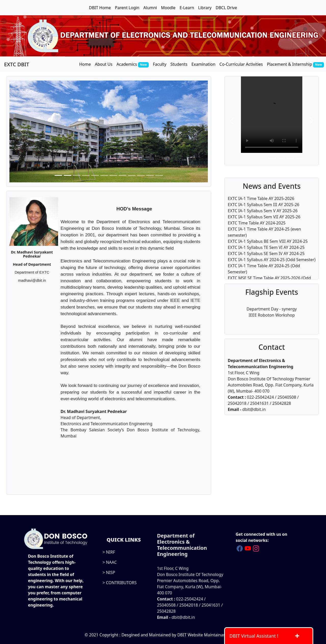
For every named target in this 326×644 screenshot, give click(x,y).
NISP (111, 572)
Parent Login (127, 8)
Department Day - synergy (272, 310)
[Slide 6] (104, 175)
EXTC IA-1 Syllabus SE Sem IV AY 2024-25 (266, 265)
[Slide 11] (150, 175)
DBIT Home (100, 8)
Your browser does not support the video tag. (272, 115)
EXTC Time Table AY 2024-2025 (257, 234)
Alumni (150, 8)
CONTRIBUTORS (121, 583)
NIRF (111, 552)
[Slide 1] (58, 175)
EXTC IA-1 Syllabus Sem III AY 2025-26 (263, 216)
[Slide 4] (86, 175)
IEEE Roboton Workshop (272, 316)
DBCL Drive (226, 8)
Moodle (168, 8)
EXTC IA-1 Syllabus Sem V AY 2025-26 (263, 222)
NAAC (111, 562)
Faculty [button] (160, 64)
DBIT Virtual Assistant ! (264, 636)
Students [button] (179, 64)
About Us (104, 64)
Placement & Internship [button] (295, 64)
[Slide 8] (123, 175)
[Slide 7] (113, 175)
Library (205, 8)
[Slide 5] (95, 175)
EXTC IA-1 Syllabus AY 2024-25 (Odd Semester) (271, 271)
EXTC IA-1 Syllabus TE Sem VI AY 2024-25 (266, 259)
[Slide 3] (77, 175)
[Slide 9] (132, 175)
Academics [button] (133, 64)
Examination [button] (203, 64)
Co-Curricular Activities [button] (241, 64)
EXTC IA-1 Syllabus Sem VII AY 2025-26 (264, 228)
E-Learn (187, 8)
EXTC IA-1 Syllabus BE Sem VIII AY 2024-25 (268, 253)
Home (85, 64)
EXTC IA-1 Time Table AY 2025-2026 (261, 210)
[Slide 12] (159, 175)
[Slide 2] (67, 175)
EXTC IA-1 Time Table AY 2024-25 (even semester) (264, 244)
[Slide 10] (141, 175)
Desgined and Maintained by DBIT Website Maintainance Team (181, 635)
